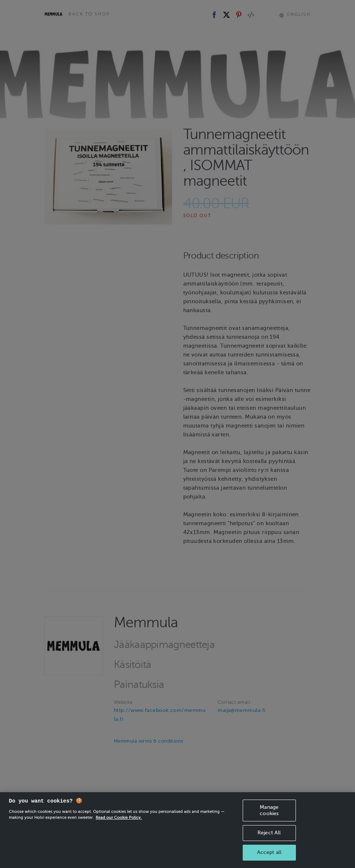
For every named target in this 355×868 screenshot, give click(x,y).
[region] (177, 830)
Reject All (269, 833)
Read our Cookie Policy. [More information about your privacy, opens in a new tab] (119, 817)
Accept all (269, 852)
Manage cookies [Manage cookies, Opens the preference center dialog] (269, 810)
